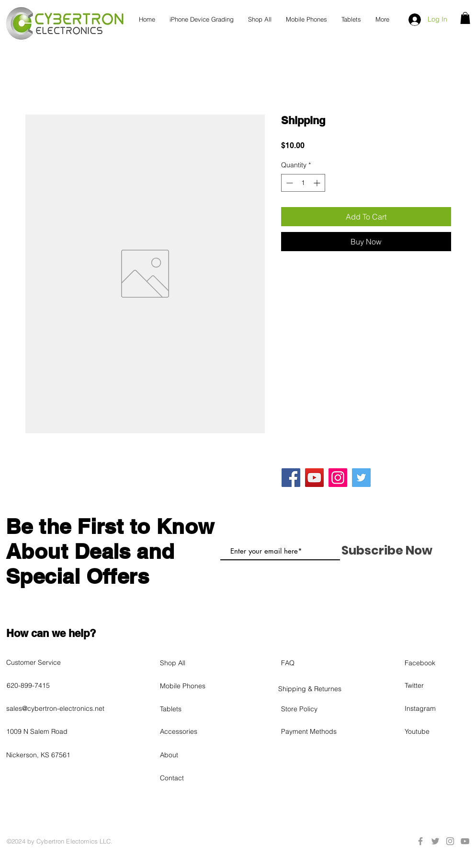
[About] (194, 755)
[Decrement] (289, 183)
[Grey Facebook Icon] (420, 841)
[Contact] (194, 778)
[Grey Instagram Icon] (450, 841)
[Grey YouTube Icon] (465, 841)
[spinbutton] (303, 183)
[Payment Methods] (315, 731)
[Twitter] (361, 478)
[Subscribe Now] (387, 550)
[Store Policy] (315, 709)
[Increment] (318, 183)
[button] (465, 18)
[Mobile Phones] (194, 686)
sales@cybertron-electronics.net (55, 708)
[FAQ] (315, 663)
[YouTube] (314, 478)
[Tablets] (194, 709)
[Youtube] (439, 731)
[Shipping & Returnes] (312, 689)
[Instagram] (338, 478)
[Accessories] (194, 731)
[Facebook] (291, 478)
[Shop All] (194, 663)
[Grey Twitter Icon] (435, 841)
